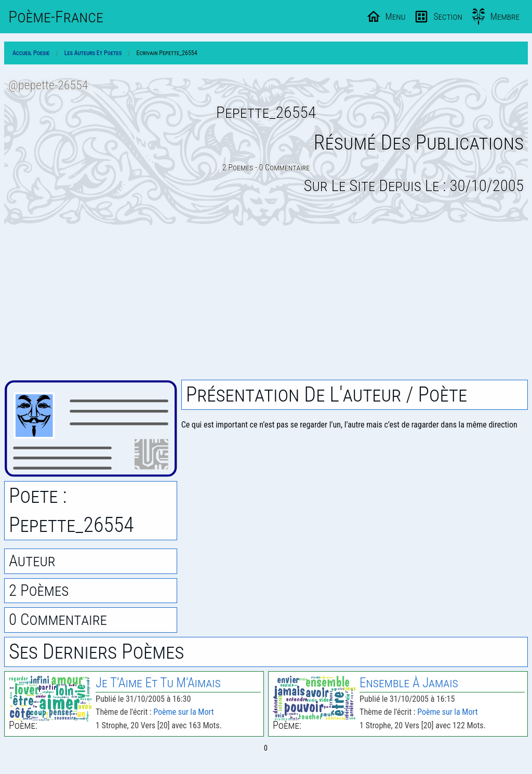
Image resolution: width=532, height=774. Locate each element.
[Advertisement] (266, 303)
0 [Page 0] (266, 748)
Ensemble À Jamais (409, 683)
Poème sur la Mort (183, 712)
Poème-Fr (56, 17)
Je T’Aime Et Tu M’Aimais (158, 683)
